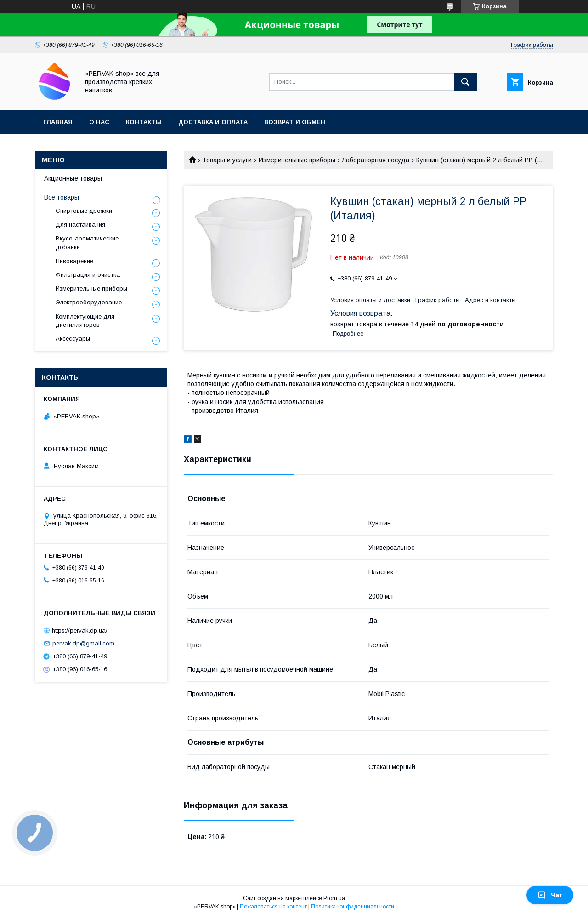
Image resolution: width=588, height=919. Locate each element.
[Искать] (465, 82)
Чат (550, 895)
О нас (99, 122)
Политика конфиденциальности (353, 907)
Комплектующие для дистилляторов (85, 321)
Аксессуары (73, 339)
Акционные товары (73, 178)
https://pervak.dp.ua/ (80, 630)
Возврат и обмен (295, 122)
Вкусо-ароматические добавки (87, 243)
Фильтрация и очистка (88, 275)
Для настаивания (80, 225)
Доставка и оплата (213, 122)
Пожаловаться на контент (273, 907)
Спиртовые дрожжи (84, 211)
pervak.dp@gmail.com (83, 643)
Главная (58, 122)
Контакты (144, 122)
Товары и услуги (227, 160)
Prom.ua (334, 898)
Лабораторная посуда (376, 160)
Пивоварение (74, 261)
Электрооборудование (89, 302)
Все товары (62, 197)
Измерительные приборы (297, 160)
